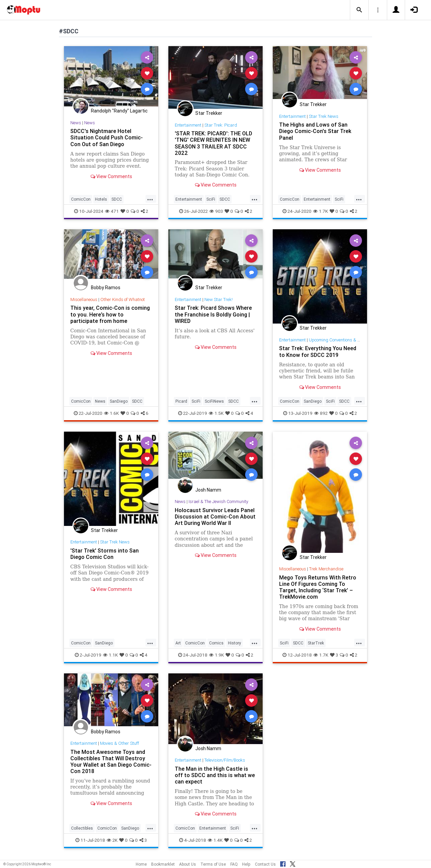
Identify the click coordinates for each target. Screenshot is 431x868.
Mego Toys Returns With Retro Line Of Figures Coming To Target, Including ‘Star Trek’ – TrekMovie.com (318, 587)
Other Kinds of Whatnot (123, 299)
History (235, 643)
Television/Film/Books (225, 760)
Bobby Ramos (106, 288)
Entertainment (188, 125)
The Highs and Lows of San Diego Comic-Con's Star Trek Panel (315, 131)
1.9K (217, 655)
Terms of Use (213, 864)
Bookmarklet (163, 864)
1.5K (216, 413)
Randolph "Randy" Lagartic (119, 111)
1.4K (215, 840)
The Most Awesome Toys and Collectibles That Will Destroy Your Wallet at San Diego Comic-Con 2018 (111, 761)
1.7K (321, 211)
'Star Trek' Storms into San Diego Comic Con (105, 554)
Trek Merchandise (326, 569)
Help (246, 864)
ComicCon (81, 199)
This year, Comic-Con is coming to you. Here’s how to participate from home (110, 314)
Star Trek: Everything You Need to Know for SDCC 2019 (318, 351)
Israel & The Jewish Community (218, 502)
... (150, 199)
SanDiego (119, 401)
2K (112, 840)
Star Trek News (324, 116)
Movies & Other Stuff (120, 743)
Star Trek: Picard (221, 125)
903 (216, 211)
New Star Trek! (219, 299)
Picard (181, 401)
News (76, 123)
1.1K (110, 655)
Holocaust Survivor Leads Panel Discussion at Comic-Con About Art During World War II (215, 516)
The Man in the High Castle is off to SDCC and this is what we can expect (215, 775)
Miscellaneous (84, 299)
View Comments (111, 176)
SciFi (211, 199)
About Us (188, 864)
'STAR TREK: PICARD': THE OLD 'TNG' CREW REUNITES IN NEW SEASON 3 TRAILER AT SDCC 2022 (213, 143)
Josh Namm (208, 490)
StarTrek (316, 643)
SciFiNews (214, 401)
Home (141, 864)
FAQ (234, 864)
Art (178, 643)
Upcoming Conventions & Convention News (349, 340)
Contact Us (265, 864)
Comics (216, 643)
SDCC (117, 199)
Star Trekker (209, 113)
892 (321, 413)
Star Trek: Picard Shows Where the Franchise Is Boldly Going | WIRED (213, 314)
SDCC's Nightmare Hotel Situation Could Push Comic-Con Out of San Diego (107, 137)
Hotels (101, 199)
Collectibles (82, 828)
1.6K (111, 413)
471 (112, 211)
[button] (359, 10)
